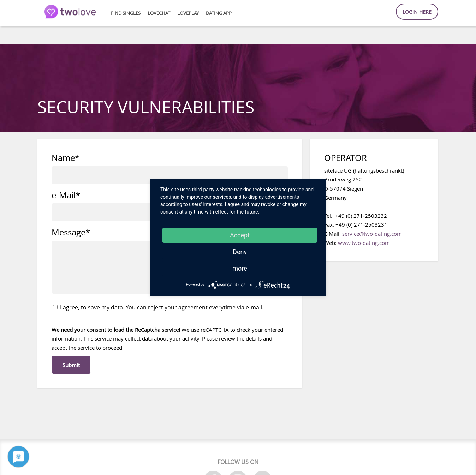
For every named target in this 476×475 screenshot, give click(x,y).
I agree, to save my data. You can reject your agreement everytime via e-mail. (158, 307)
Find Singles (126, 13)
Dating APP (219, 13)
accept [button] (59, 348)
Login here (417, 12)
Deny (240, 252)
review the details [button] (240, 338)
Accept (240, 235)
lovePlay (188, 13)
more (240, 268)
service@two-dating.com (372, 234)
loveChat (159, 13)
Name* (66, 158)
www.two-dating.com (364, 243)
